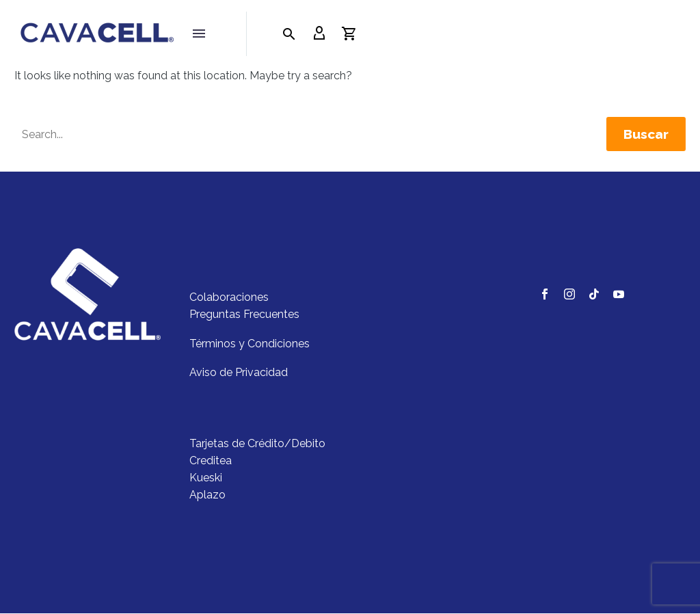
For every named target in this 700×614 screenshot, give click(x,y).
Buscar (646, 135)
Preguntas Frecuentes (244, 315)
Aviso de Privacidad (239, 373)
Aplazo (207, 495)
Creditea (211, 461)
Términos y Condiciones (250, 344)
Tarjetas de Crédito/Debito (257, 444)
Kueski (206, 478)
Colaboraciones (229, 298)
